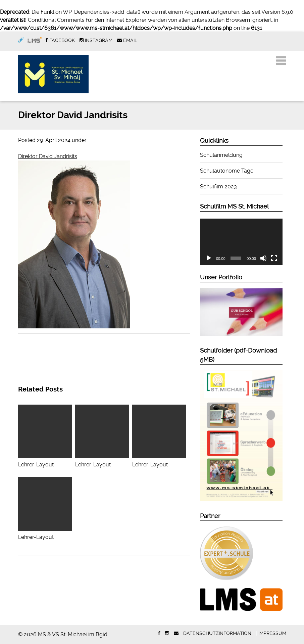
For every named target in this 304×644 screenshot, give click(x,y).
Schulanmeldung (221, 155)
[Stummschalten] (263, 258)
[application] (241, 242)
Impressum (272, 633)
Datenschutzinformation (217, 633)
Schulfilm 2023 (218, 187)
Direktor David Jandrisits (48, 156)
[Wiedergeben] (209, 258)
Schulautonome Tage (227, 171)
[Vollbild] (274, 258)
